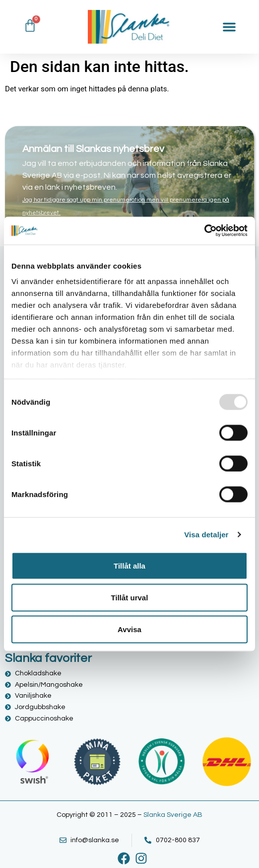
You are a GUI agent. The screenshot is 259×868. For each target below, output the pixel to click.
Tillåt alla (129, 565)
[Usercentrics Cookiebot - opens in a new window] (204, 231)
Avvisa (129, 629)
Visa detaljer (206, 535)
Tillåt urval (130, 597)
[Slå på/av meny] (229, 27)
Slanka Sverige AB (173, 815)
